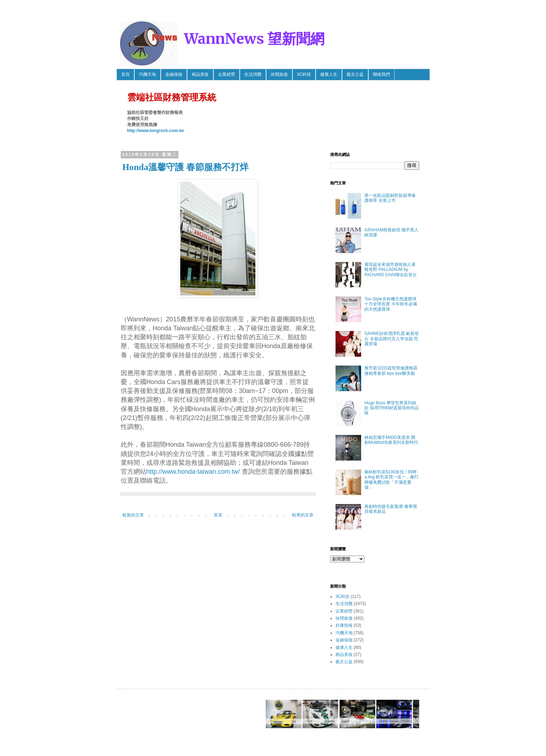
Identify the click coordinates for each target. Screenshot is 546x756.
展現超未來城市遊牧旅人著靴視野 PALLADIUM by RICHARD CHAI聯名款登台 (391, 270)
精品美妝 (200, 74)
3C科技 (304, 74)
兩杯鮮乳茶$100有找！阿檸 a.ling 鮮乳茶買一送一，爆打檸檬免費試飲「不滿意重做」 (391, 480)
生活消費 (253, 74)
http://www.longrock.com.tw (156, 131)
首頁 (125, 74)
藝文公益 (355, 74)
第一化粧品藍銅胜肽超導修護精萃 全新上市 (390, 198)
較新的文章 (133, 515)
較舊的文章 (303, 515)
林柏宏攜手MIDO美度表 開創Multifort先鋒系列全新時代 (391, 440)
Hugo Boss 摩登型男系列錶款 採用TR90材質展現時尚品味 (392, 408)
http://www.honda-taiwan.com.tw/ (193, 472)
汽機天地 (147, 74)
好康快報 (344, 625)
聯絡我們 (381, 74)
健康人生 (329, 74)
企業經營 (227, 74)
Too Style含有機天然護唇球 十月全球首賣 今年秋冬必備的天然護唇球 (391, 304)
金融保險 (174, 74)
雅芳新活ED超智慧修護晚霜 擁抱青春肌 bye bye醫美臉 (391, 371)
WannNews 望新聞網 (254, 39)
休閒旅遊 (279, 74)
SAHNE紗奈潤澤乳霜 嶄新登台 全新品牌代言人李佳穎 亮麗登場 (392, 339)
